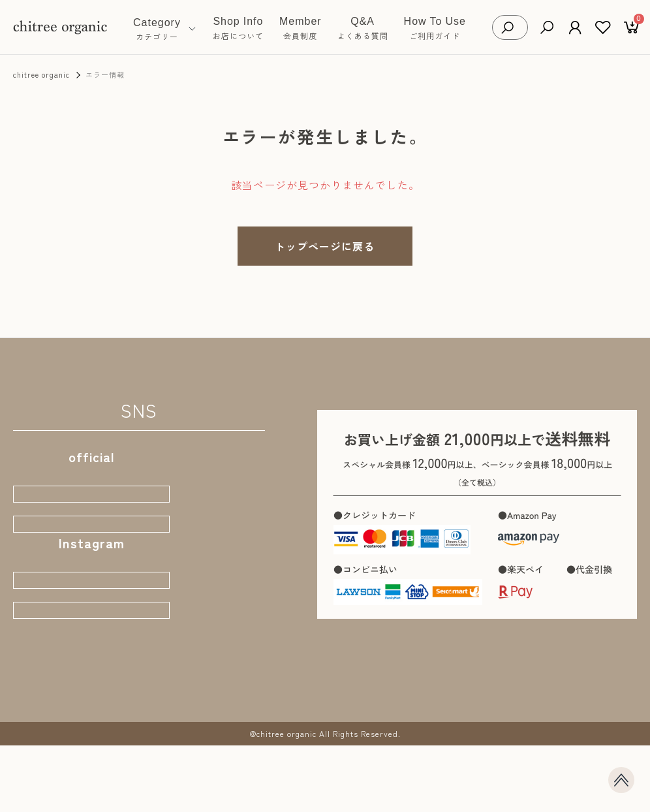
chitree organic (41, 74)
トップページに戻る (325, 246)
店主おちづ (91, 654)
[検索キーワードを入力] (520, 28)
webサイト (91, 499)
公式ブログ (91, 542)
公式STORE (92, 611)
